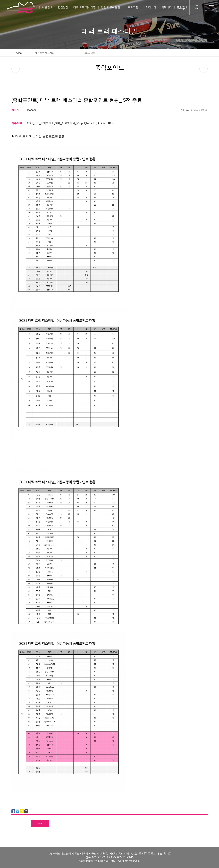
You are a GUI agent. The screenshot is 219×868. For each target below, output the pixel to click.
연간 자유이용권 (110, 7)
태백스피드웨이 (20, 7)
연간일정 (63, 7)
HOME (18, 53)
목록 (40, 824)
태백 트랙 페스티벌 (85, 7)
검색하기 (197, 7)
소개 (34, 7)
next (203, 69)
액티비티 (151, 7)
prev (16, 69)
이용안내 (47, 7)
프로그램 (133, 7)
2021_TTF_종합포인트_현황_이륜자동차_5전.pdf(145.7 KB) (63, 123)
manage (32, 110)
